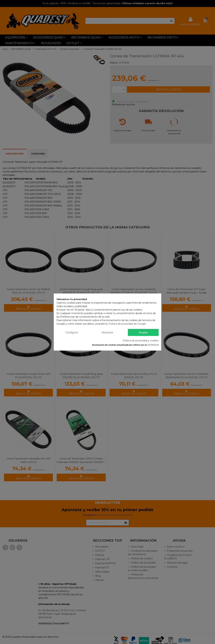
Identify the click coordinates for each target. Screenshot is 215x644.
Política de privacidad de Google (127, 324)
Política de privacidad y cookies (141, 341)
